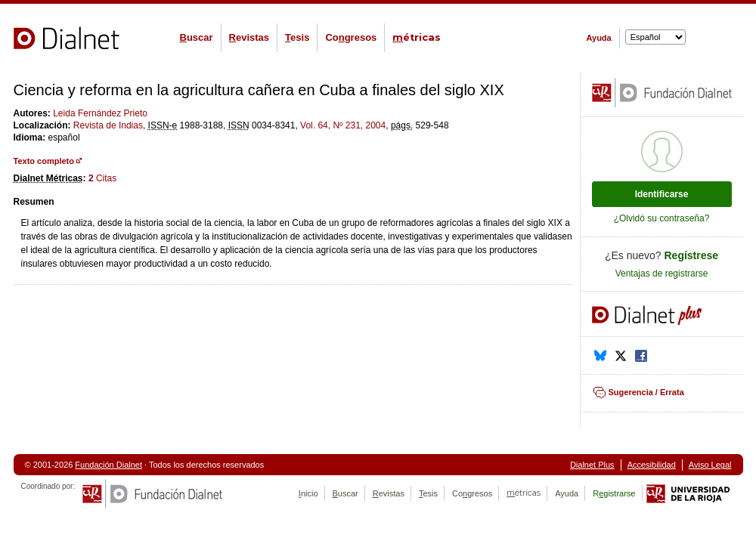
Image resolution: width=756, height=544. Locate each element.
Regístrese (692, 255)
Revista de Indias (108, 125)
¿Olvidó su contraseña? (662, 218)
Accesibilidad (652, 465)
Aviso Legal (710, 465)
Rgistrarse (614, 493)
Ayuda (599, 38)
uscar (197, 37)
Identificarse (662, 194)
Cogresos (351, 37)
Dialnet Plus (592, 465)
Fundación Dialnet (108, 465)
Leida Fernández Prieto (100, 113)
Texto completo (44, 161)
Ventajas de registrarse (662, 274)
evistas (249, 37)
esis (297, 37)
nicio (308, 493)
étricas (417, 37)
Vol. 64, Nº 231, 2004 (343, 125)
